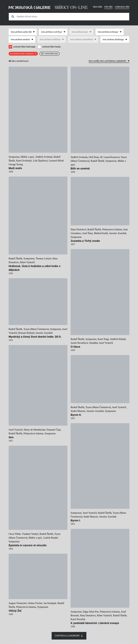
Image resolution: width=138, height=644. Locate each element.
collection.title (122, 7)
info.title (108, 7)
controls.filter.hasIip (51, 47)
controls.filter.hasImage (24, 47)
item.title (98, 7)
